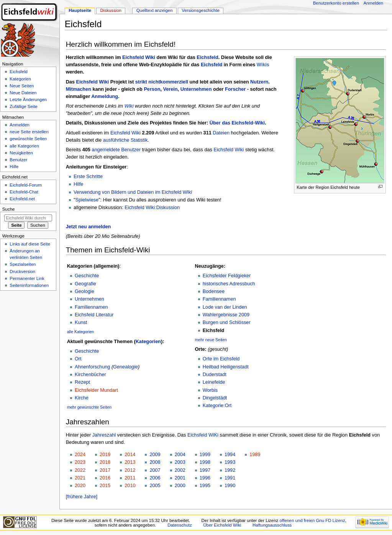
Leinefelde (214, 382)
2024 (80, 455)
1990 (230, 486)
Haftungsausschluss (272, 525)
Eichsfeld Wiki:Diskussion (152, 208)
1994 (230, 455)
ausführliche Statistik (125, 140)
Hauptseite (80, 10)
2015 (105, 486)
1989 (255, 455)
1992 (230, 470)
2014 (130, 455)
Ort (78, 359)
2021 (80, 478)
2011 (130, 478)
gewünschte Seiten (28, 139)
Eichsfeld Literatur (94, 315)
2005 (155, 486)
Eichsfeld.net (22, 199)
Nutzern (259, 82)
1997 (205, 470)
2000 (180, 486)
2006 (155, 478)
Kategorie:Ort (217, 406)
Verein (170, 89)
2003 (180, 462)
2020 (80, 486)
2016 (105, 478)
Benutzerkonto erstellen (336, 3)
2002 (180, 470)
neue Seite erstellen (29, 132)
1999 (205, 455)
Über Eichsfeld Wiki (222, 525)
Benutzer (18, 160)
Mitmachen (79, 89)
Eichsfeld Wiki (139, 57)
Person (152, 89)
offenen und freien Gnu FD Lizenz (312, 520)
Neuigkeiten (21, 153)
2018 (105, 462)
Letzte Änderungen (28, 100)
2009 (155, 455)
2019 (105, 455)
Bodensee (214, 291)
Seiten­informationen (29, 285)
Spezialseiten (23, 264)
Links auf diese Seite (30, 244)
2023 (80, 462)
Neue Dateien (23, 93)
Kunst (81, 322)
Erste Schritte (88, 177)
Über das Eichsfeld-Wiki (237, 123)
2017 (105, 470)
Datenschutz (180, 525)
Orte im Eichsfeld (221, 359)
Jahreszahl (104, 435)
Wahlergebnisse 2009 (226, 315)
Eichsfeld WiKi (203, 435)
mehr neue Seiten (211, 340)
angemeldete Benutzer (116, 150)
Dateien (221, 133)
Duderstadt (215, 375)
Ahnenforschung (92, 367)
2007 (155, 470)
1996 (205, 478)
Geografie (85, 284)
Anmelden (374, 3)
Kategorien (148, 342)
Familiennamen (91, 307)
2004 (180, 455)
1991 (230, 478)
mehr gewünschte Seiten (89, 407)
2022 (80, 470)
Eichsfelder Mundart (96, 390)
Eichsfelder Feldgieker (227, 276)
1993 (230, 462)
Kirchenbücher (90, 375)
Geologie (84, 291)
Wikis (263, 65)
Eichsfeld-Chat (24, 192)
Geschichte (87, 276)
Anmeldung (105, 97)
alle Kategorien (81, 332)
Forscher (235, 89)
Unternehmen (196, 89)
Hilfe (78, 184)
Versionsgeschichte (201, 10)
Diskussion (111, 10)
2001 (180, 478)
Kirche (82, 398)
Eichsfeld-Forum (25, 185)
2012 (130, 470)
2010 (130, 486)
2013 (130, 462)
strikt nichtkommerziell (162, 82)
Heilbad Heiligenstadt (226, 367)
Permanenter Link (27, 278)
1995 (205, 486)
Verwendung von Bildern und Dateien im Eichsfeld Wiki (133, 192)
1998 (205, 462)
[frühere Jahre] (82, 497)
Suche (9, 209)
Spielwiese (87, 200)
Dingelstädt (215, 398)
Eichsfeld (207, 57)
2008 (155, 462)
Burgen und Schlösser (227, 322)
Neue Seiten (22, 86)
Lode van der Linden (225, 307)
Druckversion (22, 272)
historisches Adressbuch (229, 284)
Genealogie (125, 367)
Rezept (82, 382)
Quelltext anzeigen (155, 10)
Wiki (129, 106)
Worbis (210, 390)
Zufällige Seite (24, 106)
